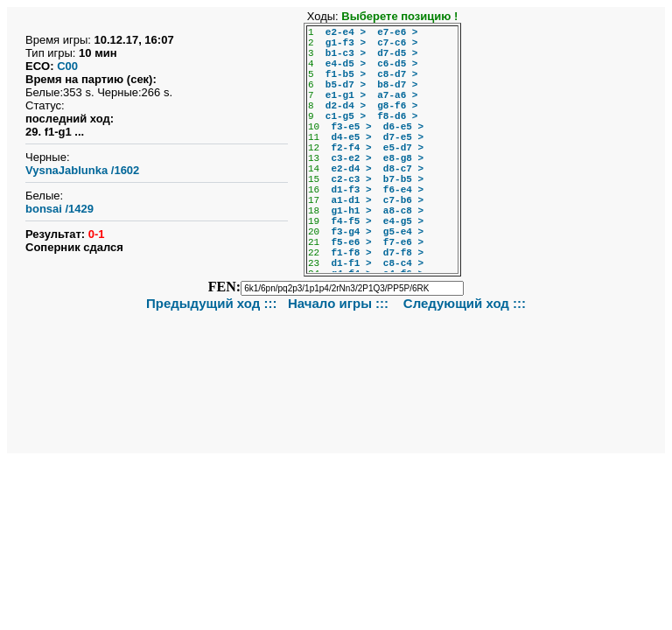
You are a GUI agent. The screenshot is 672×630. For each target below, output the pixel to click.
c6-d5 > (397, 64)
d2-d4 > (346, 106)
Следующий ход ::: (465, 303)
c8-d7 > (397, 74)
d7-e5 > (403, 137)
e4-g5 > (403, 221)
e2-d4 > (351, 169)
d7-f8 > (403, 253)
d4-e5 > (351, 137)
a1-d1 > (351, 200)
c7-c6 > (397, 43)
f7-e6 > (403, 242)
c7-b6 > (403, 200)
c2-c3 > (351, 179)
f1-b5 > (346, 74)
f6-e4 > (403, 190)
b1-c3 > (346, 53)
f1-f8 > (351, 253)
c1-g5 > (346, 116)
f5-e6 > (351, 242)
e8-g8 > (403, 158)
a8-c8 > (403, 211)
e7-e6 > (397, 32)
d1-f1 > (351, 263)
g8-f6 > (397, 106)
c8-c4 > (403, 263)
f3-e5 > (351, 127)
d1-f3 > (351, 190)
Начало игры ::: (340, 303)
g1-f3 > (346, 43)
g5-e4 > (403, 232)
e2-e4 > (346, 32)
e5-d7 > (403, 148)
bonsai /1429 (59, 209)
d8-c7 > (403, 169)
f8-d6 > (397, 116)
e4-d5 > (346, 64)
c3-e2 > (351, 158)
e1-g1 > (346, 95)
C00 (67, 66)
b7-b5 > (403, 179)
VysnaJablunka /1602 (82, 170)
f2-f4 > (351, 148)
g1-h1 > (351, 211)
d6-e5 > (403, 127)
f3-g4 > (351, 232)
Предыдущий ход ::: (212, 303)
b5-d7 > (346, 85)
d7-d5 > (397, 53)
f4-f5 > (351, 221)
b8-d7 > (397, 85)
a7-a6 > (397, 95)
